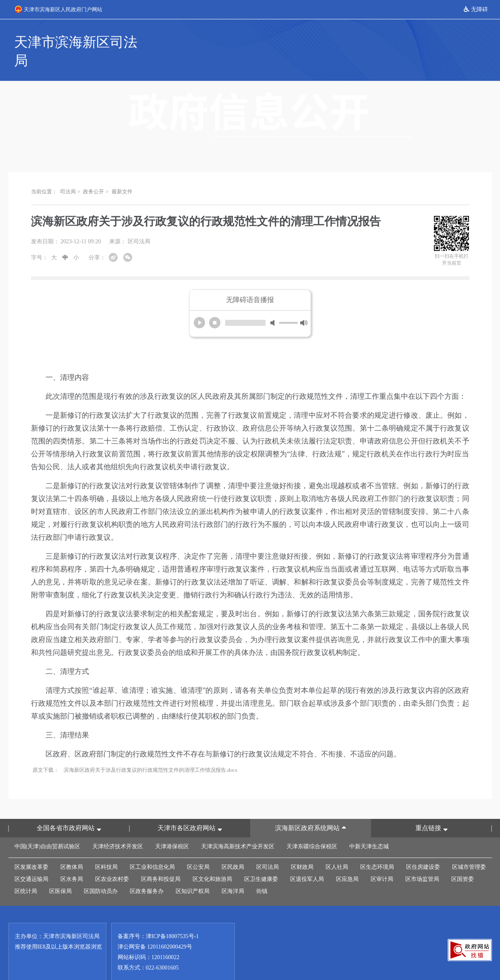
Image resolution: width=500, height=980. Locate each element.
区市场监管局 (422, 861)
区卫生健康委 (261, 861)
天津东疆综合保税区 (312, 828)
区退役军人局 (307, 861)
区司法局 (268, 849)
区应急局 (347, 861)
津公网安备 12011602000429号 (155, 929)
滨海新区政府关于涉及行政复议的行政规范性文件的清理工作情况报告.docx (151, 752)
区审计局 (382, 861)
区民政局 (233, 849)
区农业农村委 (112, 861)
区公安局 (198, 849)
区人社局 (337, 849)
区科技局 (106, 849)
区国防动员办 (101, 873)
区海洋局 (233, 873)
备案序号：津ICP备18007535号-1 (158, 918)
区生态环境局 (377, 849)
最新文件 (122, 173)
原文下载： (46, 752)
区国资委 (463, 861)
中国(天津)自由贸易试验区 (47, 828)
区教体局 (72, 849)
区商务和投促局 (161, 861)
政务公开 (93, 173)
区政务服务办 (147, 873)
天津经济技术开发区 (118, 828)
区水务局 (72, 861)
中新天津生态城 (369, 828)
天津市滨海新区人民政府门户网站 (59, 9)
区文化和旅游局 (212, 861)
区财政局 (302, 849)
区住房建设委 (423, 849)
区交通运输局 (31, 861)
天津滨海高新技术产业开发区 (238, 828)
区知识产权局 (193, 873)
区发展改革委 (31, 849)
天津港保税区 (172, 828)
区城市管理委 (469, 849)
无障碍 (476, 9)
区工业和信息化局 (152, 849)
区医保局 (60, 873)
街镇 (262, 873)
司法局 (68, 173)
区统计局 (26, 873)
